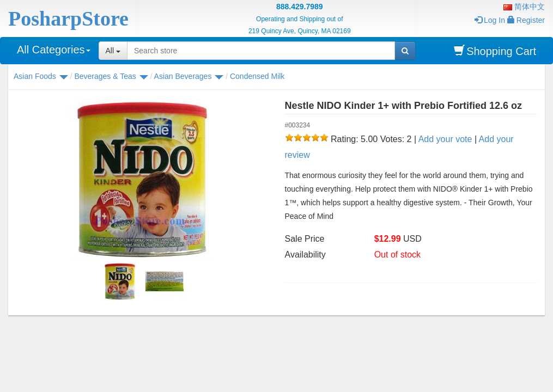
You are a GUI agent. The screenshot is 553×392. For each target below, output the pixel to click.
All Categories (54, 50)
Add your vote (445, 139)
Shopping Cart (495, 51)
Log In (490, 20)
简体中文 (524, 7)
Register (526, 20)
